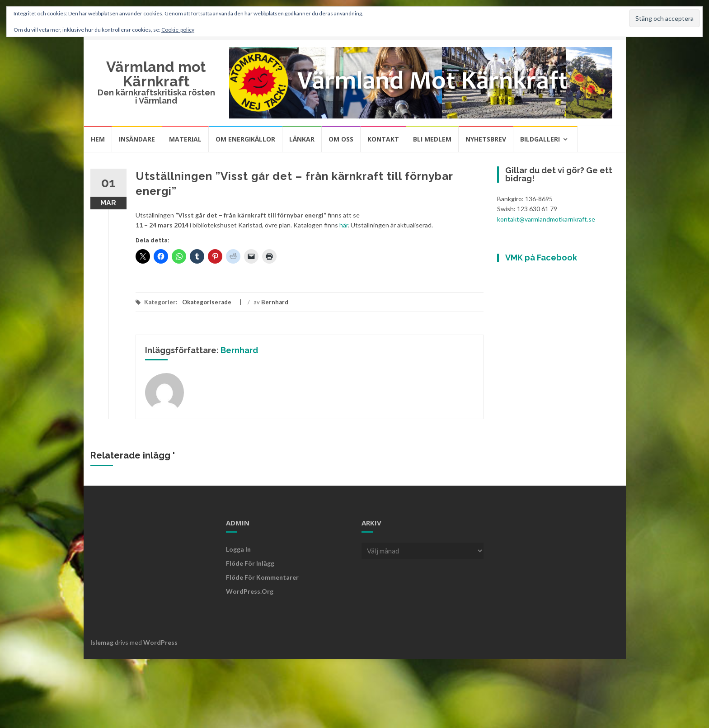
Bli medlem (432, 139)
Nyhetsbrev (486, 139)
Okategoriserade (207, 302)
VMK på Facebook (541, 258)
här (344, 225)
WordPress (160, 642)
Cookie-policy (178, 30)
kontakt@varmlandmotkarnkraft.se (546, 219)
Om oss (341, 139)
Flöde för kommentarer (262, 577)
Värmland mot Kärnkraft (156, 74)
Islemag (102, 642)
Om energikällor (245, 139)
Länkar (302, 139)
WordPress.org (250, 591)
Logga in (238, 549)
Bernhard (275, 302)
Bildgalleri (540, 139)
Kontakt (383, 139)
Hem (98, 139)
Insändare (137, 139)
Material (185, 139)
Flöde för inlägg (250, 563)
